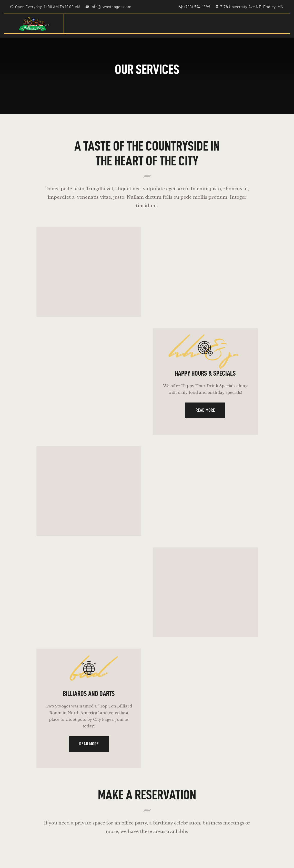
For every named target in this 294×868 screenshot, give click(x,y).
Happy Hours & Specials (205, 378)
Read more (205, 417)
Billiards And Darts (89, 707)
